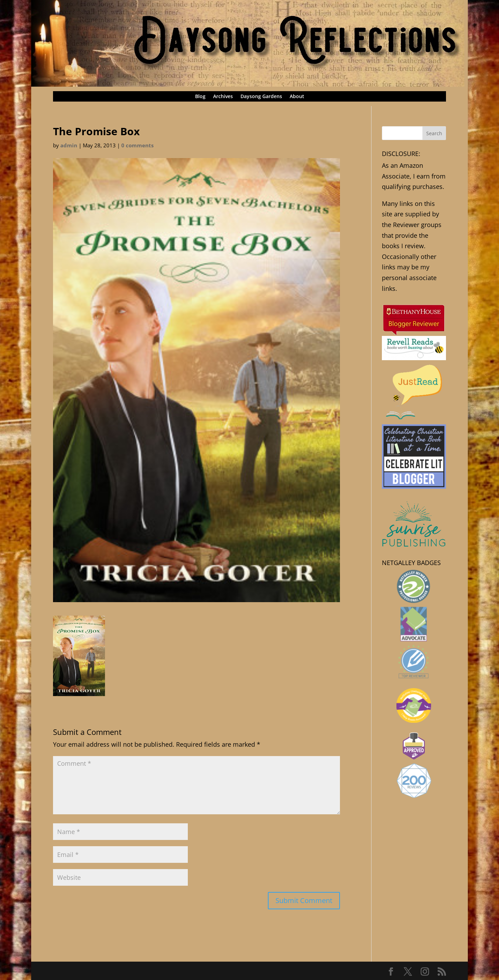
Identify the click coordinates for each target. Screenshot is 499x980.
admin (69, 145)
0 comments (137, 145)
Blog (200, 97)
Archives (223, 97)
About (297, 97)
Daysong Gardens (261, 97)
